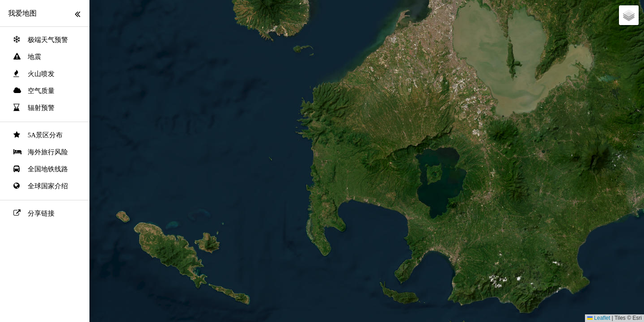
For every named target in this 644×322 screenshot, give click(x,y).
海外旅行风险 (48, 152)
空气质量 (41, 91)
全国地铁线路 (48, 169)
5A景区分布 (45, 135)
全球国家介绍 (48, 186)
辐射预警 (41, 108)
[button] (629, 15)
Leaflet (599, 318)
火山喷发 (41, 74)
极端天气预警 (48, 40)
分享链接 (41, 213)
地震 (34, 57)
